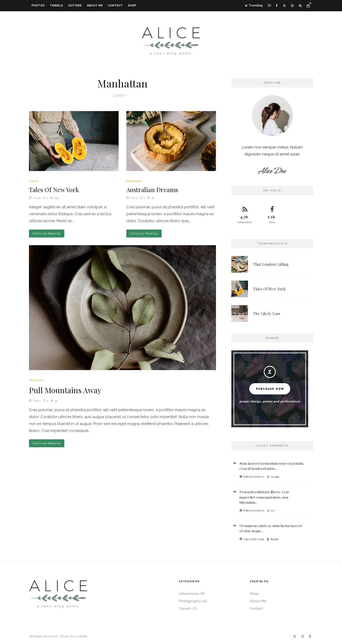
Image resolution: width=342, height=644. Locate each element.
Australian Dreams (152, 190)
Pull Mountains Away (65, 390)
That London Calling (271, 264)
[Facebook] (277, 6)
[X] (284, 6)
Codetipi (81, 636)
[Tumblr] (310, 636)
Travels (56, 6)
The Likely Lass (267, 314)
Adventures (36, 380)
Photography (134, 181)
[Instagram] (292, 6)
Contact (115, 6)
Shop (132, 6)
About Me (95, 6)
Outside (75, 6)
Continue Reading (47, 234)
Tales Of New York (54, 190)
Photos (38, 6)
